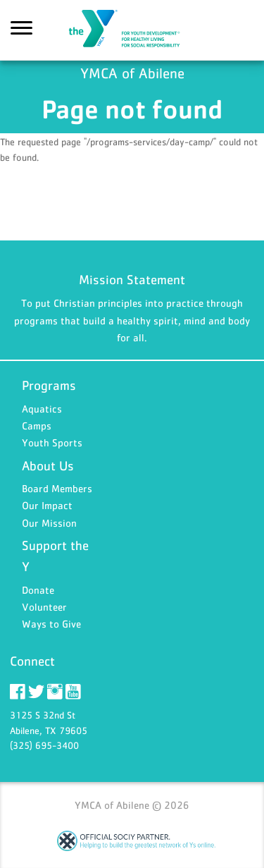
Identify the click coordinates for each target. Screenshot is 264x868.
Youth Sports (52, 442)
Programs (49, 385)
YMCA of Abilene (132, 30)
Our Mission (49, 523)
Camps (37, 426)
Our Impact (47, 505)
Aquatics (42, 409)
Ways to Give (51, 624)
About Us (48, 466)
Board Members (57, 488)
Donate (38, 590)
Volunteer (44, 607)
